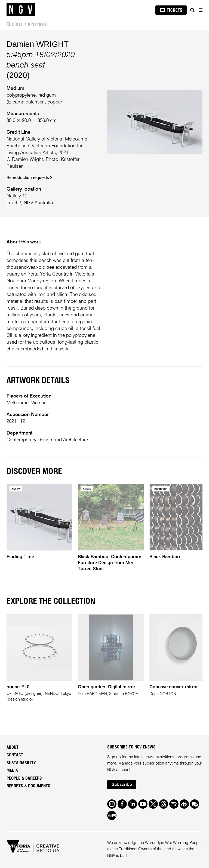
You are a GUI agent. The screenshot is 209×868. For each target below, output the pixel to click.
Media (12, 771)
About (13, 747)
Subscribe (122, 785)
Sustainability (21, 763)
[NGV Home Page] (21, 10)
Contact (15, 755)
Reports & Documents (28, 786)
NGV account (119, 770)
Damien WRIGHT (38, 44)
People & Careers (24, 778)
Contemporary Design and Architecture (47, 440)
